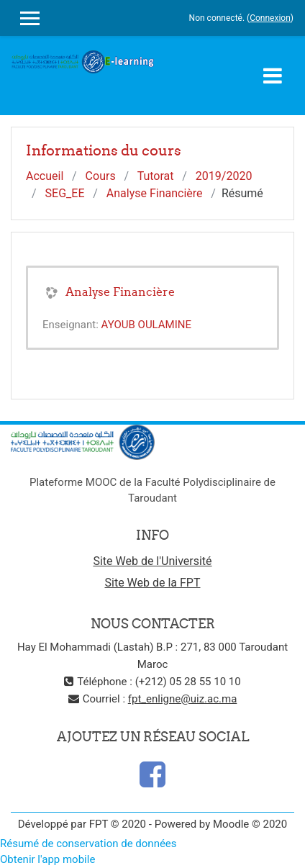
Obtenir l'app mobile (47, 859)
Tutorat (156, 176)
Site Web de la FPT (153, 583)
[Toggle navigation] (273, 76)
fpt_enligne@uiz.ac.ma (183, 699)
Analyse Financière (155, 193)
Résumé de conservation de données (88, 844)
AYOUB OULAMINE (146, 325)
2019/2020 (224, 176)
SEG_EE (65, 193)
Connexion (270, 18)
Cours (101, 176)
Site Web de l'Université (152, 561)
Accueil (45, 176)
